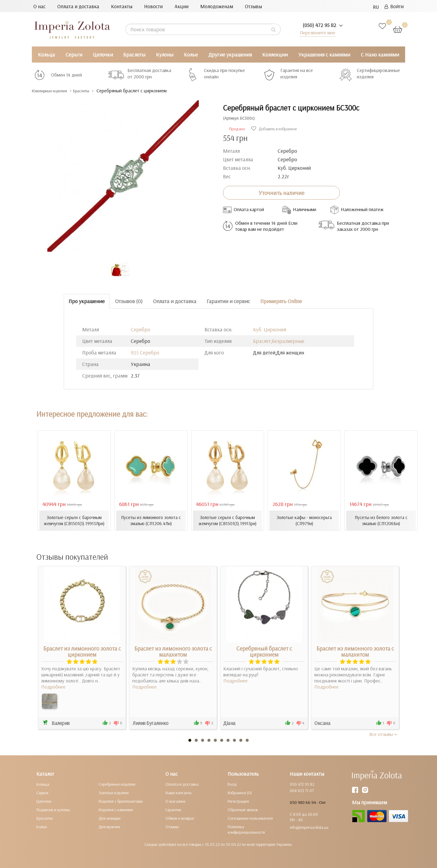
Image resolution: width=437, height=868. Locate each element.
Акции (181, 6)
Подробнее (53, 686)
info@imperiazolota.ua (309, 827)
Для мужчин (109, 826)
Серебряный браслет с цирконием (264, 651)
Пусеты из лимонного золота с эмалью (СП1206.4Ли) (151, 520)
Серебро (141, 329)
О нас (39, 6)
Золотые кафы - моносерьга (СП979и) (304, 520)
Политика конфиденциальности (246, 829)
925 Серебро (145, 352)
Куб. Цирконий (270, 329)
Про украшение (87, 301)
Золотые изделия (114, 792)
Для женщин (110, 818)
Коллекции (275, 55)
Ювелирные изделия (55, 91)
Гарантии (173, 809)
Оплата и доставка (78, 6)
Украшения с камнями (324, 55)
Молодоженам (217, 6)
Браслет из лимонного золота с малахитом (173, 651)
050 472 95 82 (302, 784)
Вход (232, 784)
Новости (153, 6)
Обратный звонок (243, 809)
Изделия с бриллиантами (121, 801)
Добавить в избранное (274, 129)
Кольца (46, 55)
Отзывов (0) (129, 301)
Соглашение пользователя (250, 818)
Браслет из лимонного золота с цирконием (82, 651)
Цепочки (103, 55)
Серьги (74, 55)
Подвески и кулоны (53, 809)
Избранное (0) (240, 792)
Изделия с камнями (116, 809)
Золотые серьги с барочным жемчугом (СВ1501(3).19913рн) (228, 520)
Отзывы (253, 6)
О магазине (175, 801)
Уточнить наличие (281, 193)
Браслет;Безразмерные (279, 341)
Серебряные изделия (117, 784)
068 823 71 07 (302, 790)
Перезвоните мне (316, 32)
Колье (191, 55)
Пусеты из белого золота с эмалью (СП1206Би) (381, 520)
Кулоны (165, 55)
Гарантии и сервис (228, 301)
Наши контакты (178, 792)
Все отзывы (383, 734)
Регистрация (238, 801)
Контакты (122, 6)
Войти (394, 6)
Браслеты (134, 55)
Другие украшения (230, 55)
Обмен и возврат (180, 818)
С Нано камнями (380, 55)
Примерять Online (281, 301)
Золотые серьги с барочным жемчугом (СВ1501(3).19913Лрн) (74, 520)
